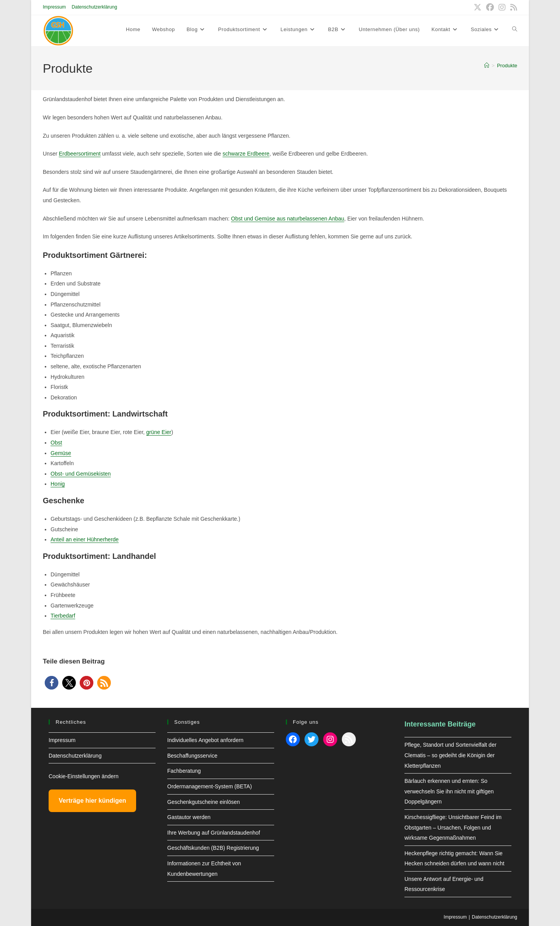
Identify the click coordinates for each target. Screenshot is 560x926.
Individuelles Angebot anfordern (205, 740)
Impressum (54, 7)
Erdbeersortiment (80, 154)
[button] (52, 683)
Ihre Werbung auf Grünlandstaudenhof (214, 833)
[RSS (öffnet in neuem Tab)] (513, 7)
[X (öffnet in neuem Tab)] (478, 7)
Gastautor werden (189, 817)
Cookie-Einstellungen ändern (84, 776)
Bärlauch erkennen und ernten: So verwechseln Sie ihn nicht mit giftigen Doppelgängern (449, 791)
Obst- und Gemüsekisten (81, 474)
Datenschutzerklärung (94, 7)
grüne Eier (159, 432)
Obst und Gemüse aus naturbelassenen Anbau (288, 219)
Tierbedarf (63, 616)
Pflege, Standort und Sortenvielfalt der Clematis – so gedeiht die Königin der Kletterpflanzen (451, 755)
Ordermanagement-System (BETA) (210, 786)
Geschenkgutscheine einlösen (204, 802)
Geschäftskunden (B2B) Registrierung (213, 848)
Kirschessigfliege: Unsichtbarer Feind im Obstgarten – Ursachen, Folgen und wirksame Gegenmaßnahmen (453, 827)
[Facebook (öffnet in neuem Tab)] (490, 7)
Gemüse (61, 453)
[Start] (487, 66)
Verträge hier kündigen (92, 801)
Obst (56, 443)
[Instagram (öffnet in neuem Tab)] (502, 7)
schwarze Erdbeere (246, 154)
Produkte (507, 66)
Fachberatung (184, 771)
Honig (58, 484)
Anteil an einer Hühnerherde (85, 539)
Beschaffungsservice (192, 756)
